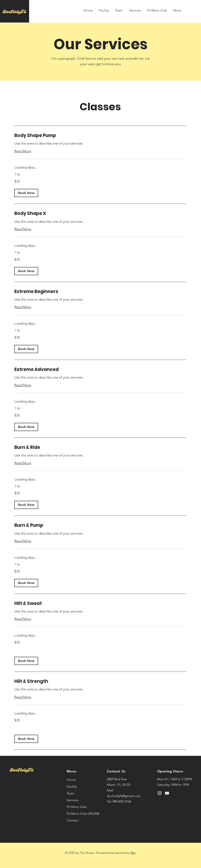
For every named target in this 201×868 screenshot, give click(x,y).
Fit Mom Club (77, 807)
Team (71, 793)
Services (73, 800)
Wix (133, 853)
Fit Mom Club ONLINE (83, 814)
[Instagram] (160, 793)
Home (71, 780)
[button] (26, 193)
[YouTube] (167, 793)
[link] (100, 135)
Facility (72, 786)
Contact (72, 820)
